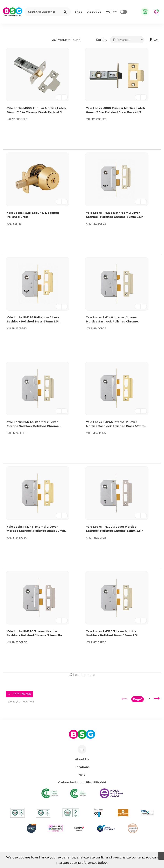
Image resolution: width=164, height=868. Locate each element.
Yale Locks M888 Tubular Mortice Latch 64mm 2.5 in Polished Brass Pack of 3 (115, 110)
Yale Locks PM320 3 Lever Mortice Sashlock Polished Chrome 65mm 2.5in (115, 529)
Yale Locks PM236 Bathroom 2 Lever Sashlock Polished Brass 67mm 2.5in (34, 319)
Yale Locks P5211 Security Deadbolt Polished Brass (33, 215)
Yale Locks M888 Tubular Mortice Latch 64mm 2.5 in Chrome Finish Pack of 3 (36, 110)
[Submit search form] (65, 12)
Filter (154, 40)
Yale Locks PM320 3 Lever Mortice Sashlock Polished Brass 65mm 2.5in (113, 633)
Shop (79, 12)
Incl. (112, 12)
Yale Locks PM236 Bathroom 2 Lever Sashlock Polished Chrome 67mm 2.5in (115, 215)
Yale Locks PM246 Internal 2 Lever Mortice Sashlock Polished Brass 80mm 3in (36, 529)
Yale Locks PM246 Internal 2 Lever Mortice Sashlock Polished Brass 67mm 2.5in (115, 424)
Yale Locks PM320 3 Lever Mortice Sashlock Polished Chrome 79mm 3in (34, 633)
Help (82, 775)
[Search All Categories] (48, 12)
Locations (82, 767)
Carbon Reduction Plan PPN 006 (82, 782)
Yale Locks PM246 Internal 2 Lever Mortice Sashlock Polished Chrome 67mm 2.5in (112, 320)
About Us (82, 759)
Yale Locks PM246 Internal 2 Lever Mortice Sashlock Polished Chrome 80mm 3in (33, 424)
